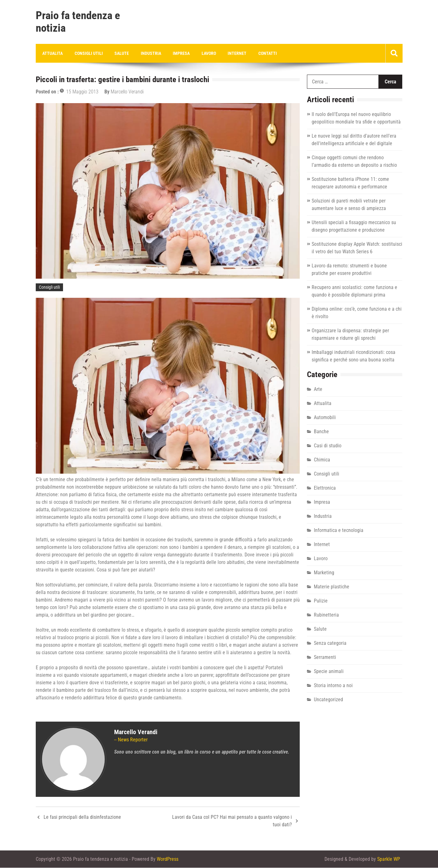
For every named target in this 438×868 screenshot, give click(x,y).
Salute (119, 53)
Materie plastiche (332, 587)
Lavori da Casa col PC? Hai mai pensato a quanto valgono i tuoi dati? (232, 821)
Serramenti (325, 658)
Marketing (324, 573)
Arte (318, 389)
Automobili (325, 418)
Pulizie (321, 601)
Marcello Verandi (127, 92)
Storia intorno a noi (333, 686)
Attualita (52, 53)
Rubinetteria (326, 615)
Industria (147, 53)
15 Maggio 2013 (82, 92)
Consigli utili (87, 53)
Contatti (259, 53)
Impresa (177, 53)
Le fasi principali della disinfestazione (82, 817)
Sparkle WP (389, 859)
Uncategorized (328, 700)
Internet (230, 53)
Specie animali (329, 672)
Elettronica (325, 488)
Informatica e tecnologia (339, 531)
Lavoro (203, 53)
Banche (321, 432)
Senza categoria (330, 643)
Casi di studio (328, 446)
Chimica (322, 460)
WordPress (168, 859)
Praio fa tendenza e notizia (78, 22)
